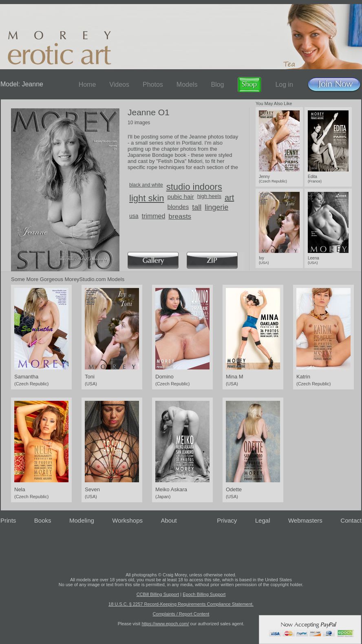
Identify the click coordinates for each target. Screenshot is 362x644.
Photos (153, 85)
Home (87, 85)
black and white (146, 185)
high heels (209, 196)
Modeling (82, 520)
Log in (284, 85)
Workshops (127, 520)
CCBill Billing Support (158, 594)
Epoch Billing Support (204, 594)
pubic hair (181, 197)
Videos (119, 85)
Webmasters (305, 520)
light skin (147, 198)
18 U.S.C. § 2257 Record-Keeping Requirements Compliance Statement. (181, 604)
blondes (178, 207)
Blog (217, 85)
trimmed (154, 216)
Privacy (227, 520)
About (169, 520)
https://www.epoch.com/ (165, 624)
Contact (351, 520)
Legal (263, 520)
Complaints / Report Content (181, 614)
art (229, 198)
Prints (8, 520)
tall (197, 207)
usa (134, 216)
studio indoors (194, 187)
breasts (180, 216)
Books (43, 520)
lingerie (216, 207)
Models (187, 85)
